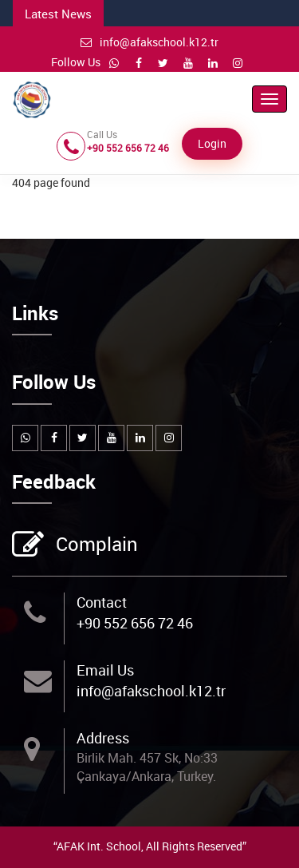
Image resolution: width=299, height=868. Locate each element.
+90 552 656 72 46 (135, 623)
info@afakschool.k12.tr (149, 42)
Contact (102, 602)
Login (212, 143)
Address (103, 738)
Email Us (105, 670)
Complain (95, 545)
